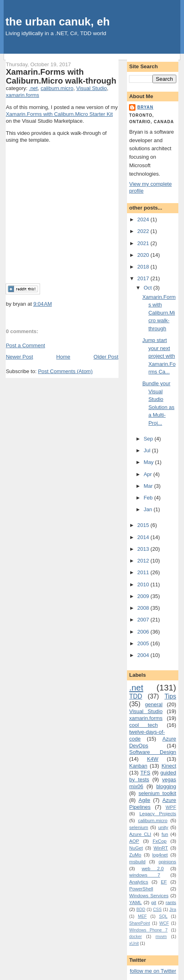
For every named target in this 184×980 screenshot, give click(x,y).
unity (163, 827)
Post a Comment (25, 345)
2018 (144, 267)
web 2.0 (152, 868)
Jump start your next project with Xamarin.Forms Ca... (159, 356)
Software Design (152, 752)
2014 (144, 537)
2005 (144, 643)
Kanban (138, 766)
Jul (148, 450)
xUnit (134, 943)
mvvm (161, 937)
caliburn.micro (57, 88)
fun (165, 834)
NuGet (136, 848)
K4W (152, 759)
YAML (135, 902)
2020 (144, 255)
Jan (149, 509)
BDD (141, 910)
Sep (149, 439)
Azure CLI (140, 834)
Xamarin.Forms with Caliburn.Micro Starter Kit (59, 114)
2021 (144, 243)
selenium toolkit (157, 793)
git (154, 902)
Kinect (169, 766)
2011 (144, 572)
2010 (144, 584)
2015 (144, 525)
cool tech (143, 725)
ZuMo (135, 855)
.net (34, 88)
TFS (145, 773)
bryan (145, 107)
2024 (144, 219)
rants (171, 902)
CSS (157, 910)
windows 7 (145, 875)
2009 (144, 596)
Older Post (106, 357)
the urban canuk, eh (57, 22)
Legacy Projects (158, 813)
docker (135, 937)
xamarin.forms (22, 95)
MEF (142, 916)
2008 (144, 608)
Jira (173, 910)
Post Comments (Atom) (65, 371)
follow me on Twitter (153, 971)
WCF (164, 923)
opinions (167, 861)
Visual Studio (92, 88)
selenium (139, 827)
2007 (144, 620)
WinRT (161, 848)
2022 (144, 231)
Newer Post (19, 357)
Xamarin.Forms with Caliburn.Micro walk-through (61, 76)
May (149, 462)
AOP (134, 841)
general (153, 704)
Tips (170, 696)
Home (63, 357)
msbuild (137, 861)
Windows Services (149, 895)
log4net (160, 855)
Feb (149, 498)
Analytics (139, 882)
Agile (145, 800)
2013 (144, 549)
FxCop (159, 841)
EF (164, 882)
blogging (166, 786)
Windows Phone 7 (148, 930)
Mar (149, 486)
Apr (148, 474)
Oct (148, 288)
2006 (144, 632)
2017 (144, 278)
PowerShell (141, 889)
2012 (144, 561)
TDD (135, 696)
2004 (144, 655)
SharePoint (139, 923)
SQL (163, 916)
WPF (171, 807)
